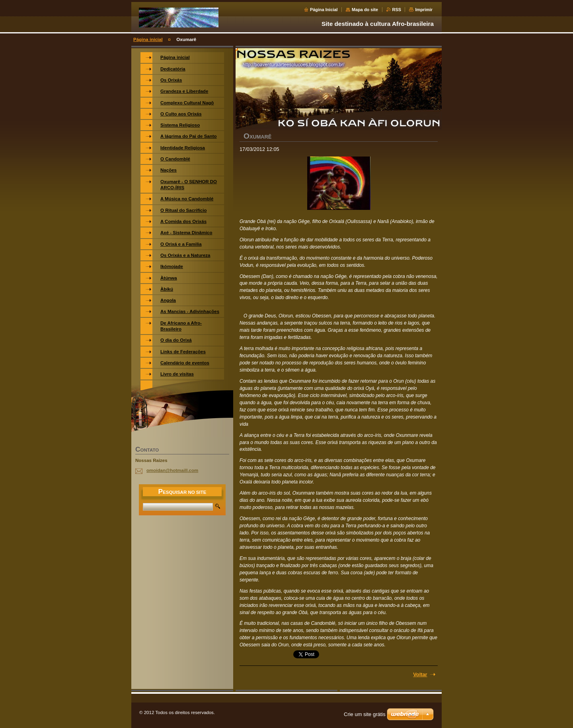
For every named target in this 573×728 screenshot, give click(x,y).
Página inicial (148, 39)
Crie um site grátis (365, 714)
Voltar (420, 674)
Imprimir (424, 10)
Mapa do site (365, 10)
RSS (397, 10)
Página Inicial (324, 10)
